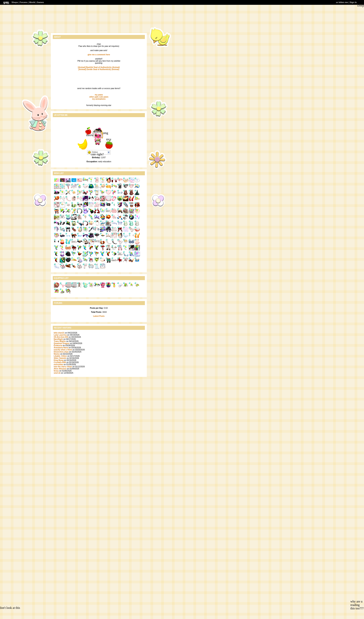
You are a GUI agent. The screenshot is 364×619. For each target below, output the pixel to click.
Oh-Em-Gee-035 (61, 337)
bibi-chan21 (59, 333)
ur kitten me (342, 2)
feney (56, 371)
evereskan (58, 365)
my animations (99, 99)
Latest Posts (99, 316)
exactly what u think (63, 350)
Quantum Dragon (62, 343)
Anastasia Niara (61, 348)
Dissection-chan (61, 352)
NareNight (58, 339)
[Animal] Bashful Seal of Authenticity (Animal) (99, 67)
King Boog (59, 360)
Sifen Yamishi (60, 358)
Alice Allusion (60, 369)
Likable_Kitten (60, 356)
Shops (15, 2)
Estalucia (58, 345)
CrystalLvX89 (60, 362)
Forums (24, 2)
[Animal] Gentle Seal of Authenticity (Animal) (99, 69)
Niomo (57, 354)
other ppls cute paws (99, 97)
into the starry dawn (63, 367)
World (32, 2)
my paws (99, 95)
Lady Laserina (60, 335)
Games (40, 2)
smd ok (57, 373)
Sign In (353, 2)
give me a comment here (99, 55)
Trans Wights (60, 341)
